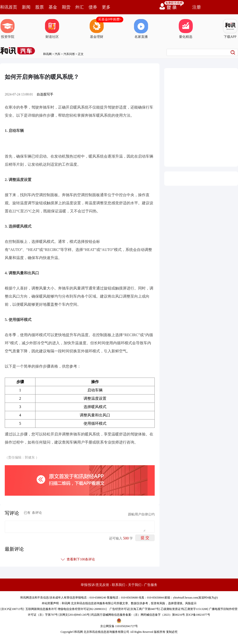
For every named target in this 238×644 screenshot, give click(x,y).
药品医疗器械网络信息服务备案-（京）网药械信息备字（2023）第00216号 (138, 615)
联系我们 (119, 585)
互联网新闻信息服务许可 (41, 609)
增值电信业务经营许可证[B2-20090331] (82, 609)
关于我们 (135, 585)
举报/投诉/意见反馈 (95, 585)
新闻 (26, 7)
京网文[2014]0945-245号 (74, 615)
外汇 (79, 7)
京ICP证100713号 (12, 609)
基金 (53, 7)
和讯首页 (9, 7)
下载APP (230, 29)
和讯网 (47, 54)
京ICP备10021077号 (198, 615)
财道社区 (52, 29)
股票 (40, 7)
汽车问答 (69, 54)
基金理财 (97, 29)
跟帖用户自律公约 (141, 514)
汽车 (58, 54)
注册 (197, 7)
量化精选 (186, 29)
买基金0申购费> (110, 19)
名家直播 (141, 29)
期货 (66, 7)
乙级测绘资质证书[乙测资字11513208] (184, 609)
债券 (93, 7)
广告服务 (151, 585)
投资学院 (8, 29)
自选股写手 (45, 94)
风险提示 (191, 603)
